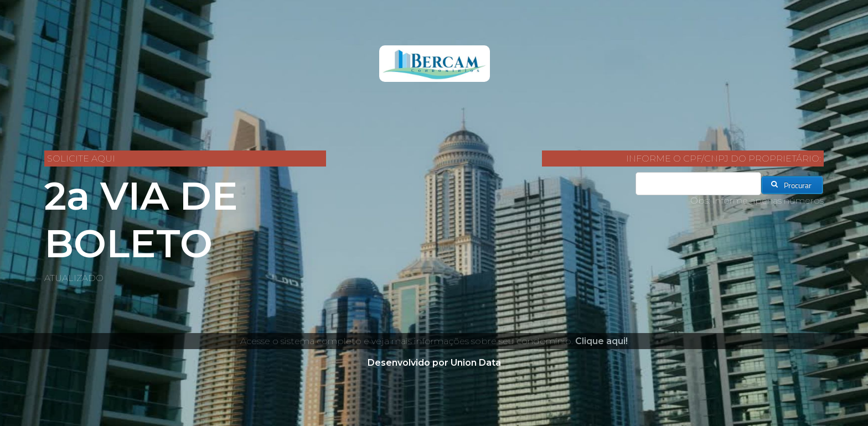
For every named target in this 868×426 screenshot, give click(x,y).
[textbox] (698, 184)
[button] (792, 185)
